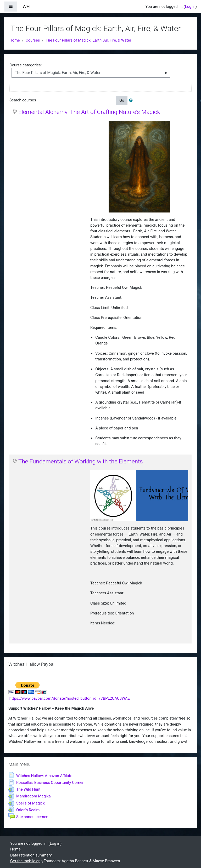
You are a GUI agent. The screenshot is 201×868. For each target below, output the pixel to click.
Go (122, 100)
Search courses (23, 100)
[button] (132, 100)
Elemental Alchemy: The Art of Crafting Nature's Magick (89, 112)
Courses (33, 40)
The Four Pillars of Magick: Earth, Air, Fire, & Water (88, 40)
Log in (190, 7)
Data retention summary (31, 855)
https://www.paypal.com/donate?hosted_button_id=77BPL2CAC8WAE (70, 698)
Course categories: (26, 65)
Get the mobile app (26, 861)
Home (15, 40)
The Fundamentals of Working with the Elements (81, 461)
